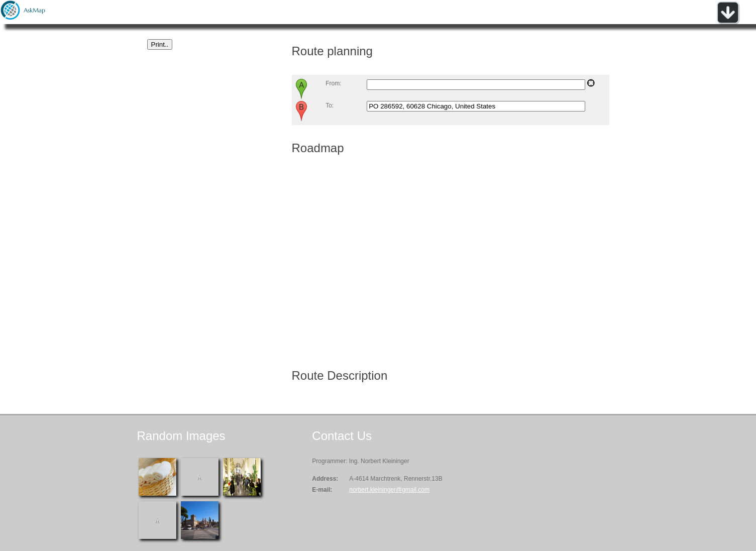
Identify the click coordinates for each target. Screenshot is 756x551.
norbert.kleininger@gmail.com (389, 490)
